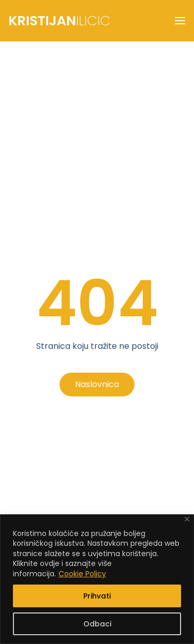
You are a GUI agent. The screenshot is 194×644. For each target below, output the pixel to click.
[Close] (187, 519)
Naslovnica (97, 384)
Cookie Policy (82, 574)
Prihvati (97, 596)
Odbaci (97, 624)
